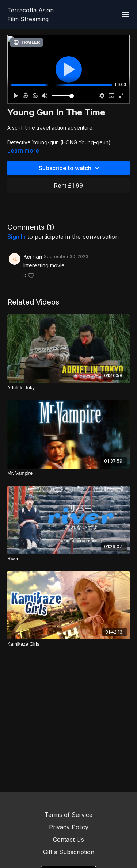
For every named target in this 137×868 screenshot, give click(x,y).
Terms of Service (68, 815)
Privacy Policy (69, 827)
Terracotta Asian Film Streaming (31, 15)
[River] (68, 559)
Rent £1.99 (68, 186)
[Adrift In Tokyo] (68, 388)
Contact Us (68, 840)
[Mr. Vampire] (68, 473)
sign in (16, 237)
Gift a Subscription (69, 852)
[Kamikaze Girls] (68, 644)
